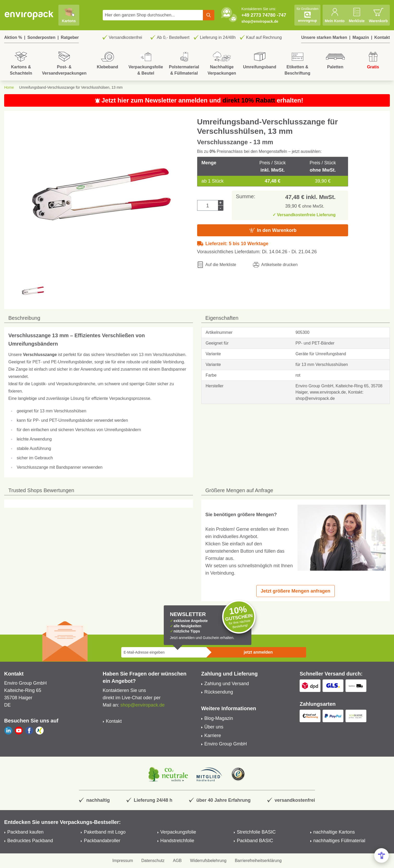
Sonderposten (41, 37)
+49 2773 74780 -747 (264, 15)
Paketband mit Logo (105, 832)
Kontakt (382, 37)
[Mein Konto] (335, 15)
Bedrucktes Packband (30, 841)
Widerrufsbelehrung (208, 861)
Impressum (123, 861)
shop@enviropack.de (260, 21)
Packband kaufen (25, 832)
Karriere (213, 736)
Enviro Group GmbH (226, 744)
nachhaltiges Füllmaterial (339, 841)
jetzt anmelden (258, 652)
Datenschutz (153, 861)
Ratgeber (70, 37)
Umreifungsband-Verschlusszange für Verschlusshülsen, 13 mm (71, 87)
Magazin (361, 37)
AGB (177, 861)
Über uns (214, 727)
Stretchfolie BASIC (256, 832)
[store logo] (29, 15)
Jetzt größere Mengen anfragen (296, 591)
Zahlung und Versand (227, 684)
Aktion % (13, 37)
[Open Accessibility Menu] (381, 855)
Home (9, 87)
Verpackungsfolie (178, 832)
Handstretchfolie (177, 841)
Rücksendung (219, 692)
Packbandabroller (102, 841)
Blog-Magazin (219, 718)
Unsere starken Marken (324, 37)
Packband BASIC (255, 841)
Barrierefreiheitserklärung (258, 861)
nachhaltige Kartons (334, 832)
